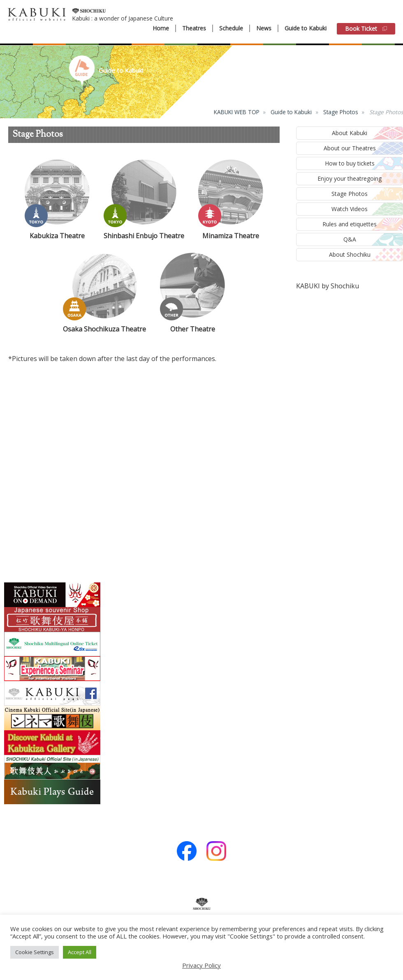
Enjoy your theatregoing (350, 178)
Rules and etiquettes (350, 224)
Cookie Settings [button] (35, 952)
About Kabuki (350, 133)
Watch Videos (350, 209)
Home (161, 28)
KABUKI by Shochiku (328, 286)
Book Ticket (366, 29)
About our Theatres (350, 148)
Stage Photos (341, 112)
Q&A (350, 239)
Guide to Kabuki (306, 28)
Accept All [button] (80, 952)
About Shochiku (350, 254)
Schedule (231, 28)
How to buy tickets (350, 163)
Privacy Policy (201, 965)
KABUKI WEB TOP (237, 112)
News (264, 28)
